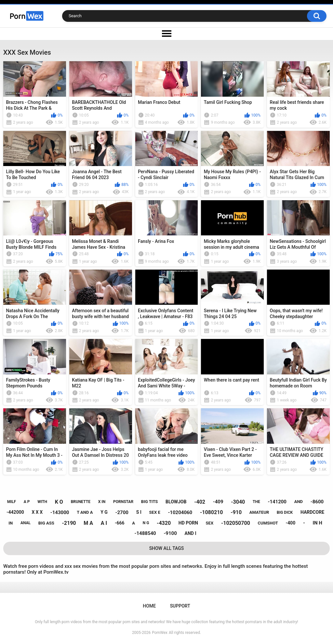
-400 (291, 523)
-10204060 (180, 512)
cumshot (268, 523)
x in (102, 502)
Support (180, 606)
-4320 (164, 523)
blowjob (176, 502)
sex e (155, 512)
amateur (259, 512)
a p (27, 502)
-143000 (60, 512)
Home (149, 606)
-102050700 (236, 523)
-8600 (317, 502)
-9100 (170, 533)
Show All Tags (167, 548)
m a (88, 523)
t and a (85, 512)
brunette (81, 502)
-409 (218, 502)
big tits (149, 502)
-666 (120, 523)
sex (210, 523)
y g (104, 512)
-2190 (69, 523)
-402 (200, 502)
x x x (37, 512)
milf (12, 502)
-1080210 (212, 512)
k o (59, 502)
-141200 (277, 502)
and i (191, 533)
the (256, 502)
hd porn (188, 523)
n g (146, 523)
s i (139, 512)
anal (26, 523)
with (42, 502)
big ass (46, 523)
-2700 (122, 512)
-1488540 (145, 533)
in (11, 523)
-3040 (238, 502)
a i (104, 523)
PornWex (160, 633)
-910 (236, 512)
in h (318, 523)
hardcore (312, 512)
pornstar (123, 502)
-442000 (15, 512)
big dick (285, 512)
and (299, 502)
